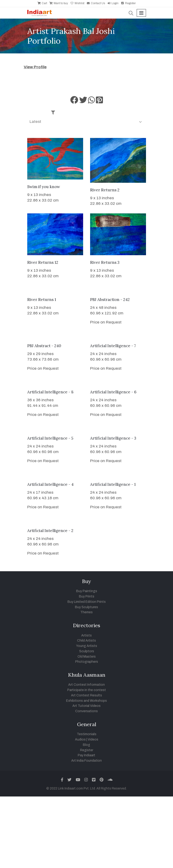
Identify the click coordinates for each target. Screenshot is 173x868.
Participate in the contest (87, 690)
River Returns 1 (42, 300)
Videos (93, 739)
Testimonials (87, 734)
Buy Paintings (87, 591)
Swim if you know (44, 187)
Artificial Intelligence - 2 (50, 531)
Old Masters (87, 657)
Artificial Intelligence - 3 (113, 438)
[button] (131, 14)
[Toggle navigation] (141, 13)
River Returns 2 (105, 190)
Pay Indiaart (86, 755)
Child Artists (86, 641)
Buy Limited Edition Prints (87, 602)
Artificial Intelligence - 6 (113, 392)
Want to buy (59, 3)
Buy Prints (87, 596)
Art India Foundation (86, 761)
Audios (80, 739)
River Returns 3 (105, 262)
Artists (86, 635)
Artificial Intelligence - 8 (50, 392)
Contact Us (96, 3)
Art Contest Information (86, 685)
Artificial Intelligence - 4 (50, 484)
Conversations (86, 711)
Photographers (87, 662)
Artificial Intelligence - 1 (113, 484)
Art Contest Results (86, 695)
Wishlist (77, 3)
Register (128, 3)
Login (113, 3)
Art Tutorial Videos (86, 706)
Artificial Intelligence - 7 (113, 346)
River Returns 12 (43, 262)
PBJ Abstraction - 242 (110, 300)
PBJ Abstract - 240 (44, 346)
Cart (42, 3)
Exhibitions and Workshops (86, 701)
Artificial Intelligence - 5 (50, 438)
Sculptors (87, 651)
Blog (86, 745)
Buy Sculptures (86, 607)
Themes (86, 612)
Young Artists (87, 646)
